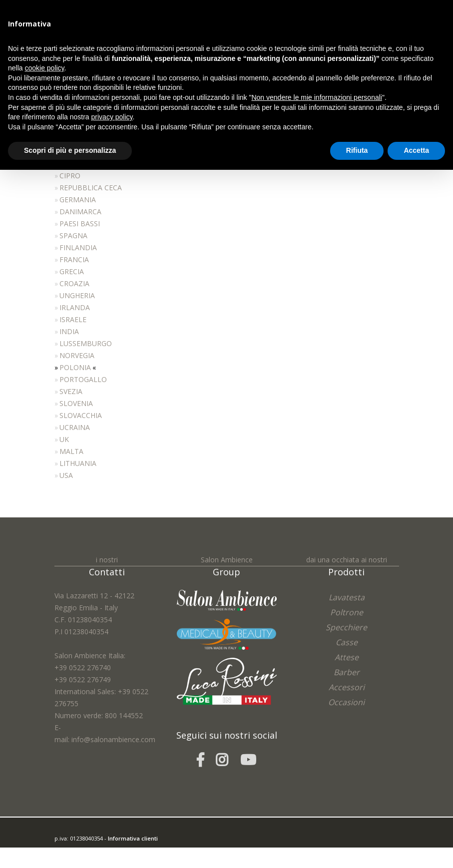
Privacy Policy (88, 862)
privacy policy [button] (112, 117)
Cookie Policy (125, 862)
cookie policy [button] (44, 68)
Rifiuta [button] (357, 150)
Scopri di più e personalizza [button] (70, 150)
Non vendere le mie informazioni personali (316, 97)
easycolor (124, 850)
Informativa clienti (133, 838)
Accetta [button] (416, 150)
